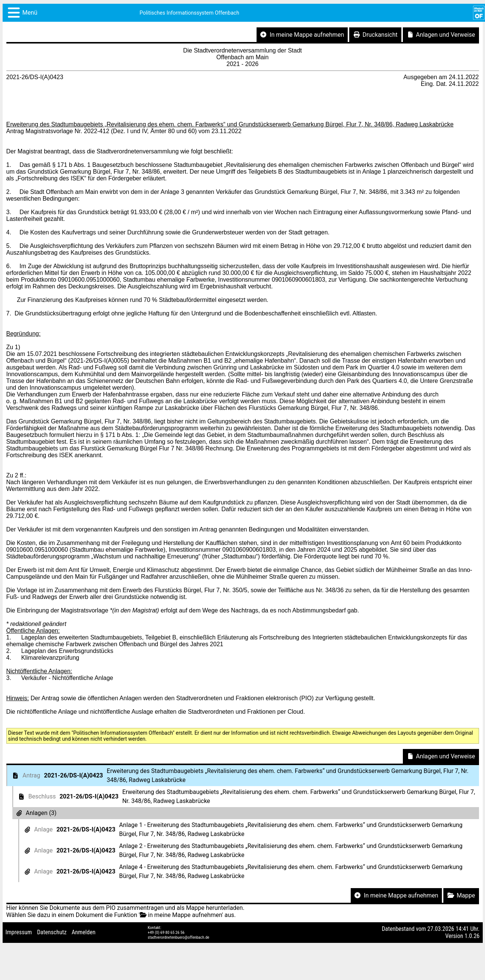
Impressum (19, 932)
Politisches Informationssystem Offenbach (189, 13)
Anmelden (83, 932)
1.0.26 (472, 936)
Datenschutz (52, 932)
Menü (30, 13)
